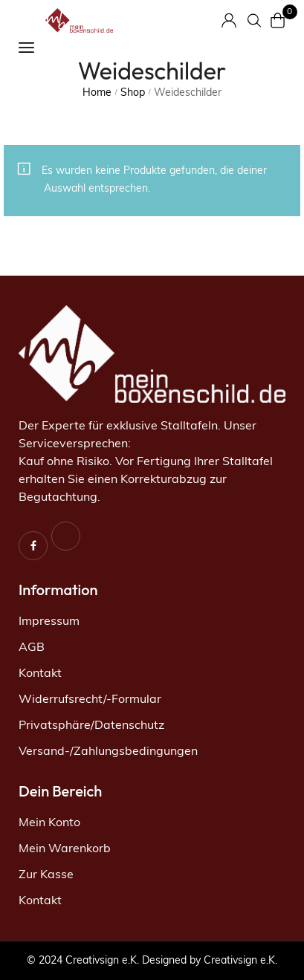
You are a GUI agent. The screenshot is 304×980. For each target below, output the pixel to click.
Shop (133, 93)
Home (97, 93)
